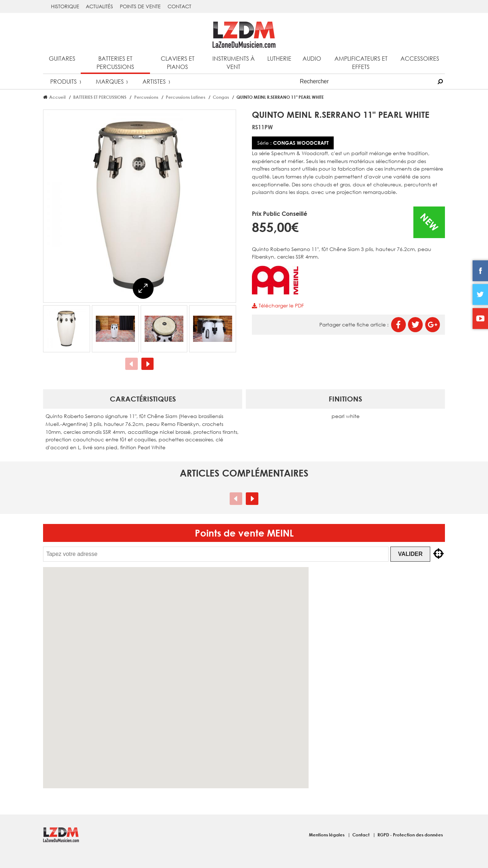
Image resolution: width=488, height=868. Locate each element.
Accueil (57, 97)
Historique (65, 6)
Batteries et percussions (115, 62)
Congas (221, 97)
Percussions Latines (186, 97)
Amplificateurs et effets (361, 62)
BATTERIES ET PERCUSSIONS (100, 97)
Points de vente (140, 6)
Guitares (62, 58)
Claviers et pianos (178, 62)
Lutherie (279, 58)
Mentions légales (327, 835)
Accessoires (420, 58)
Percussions (146, 97)
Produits (64, 81)
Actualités (99, 6)
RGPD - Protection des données (410, 835)
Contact (179, 6)
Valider (412, 554)
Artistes (154, 81)
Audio (312, 58)
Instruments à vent (234, 62)
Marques (110, 81)
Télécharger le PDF (278, 305)
